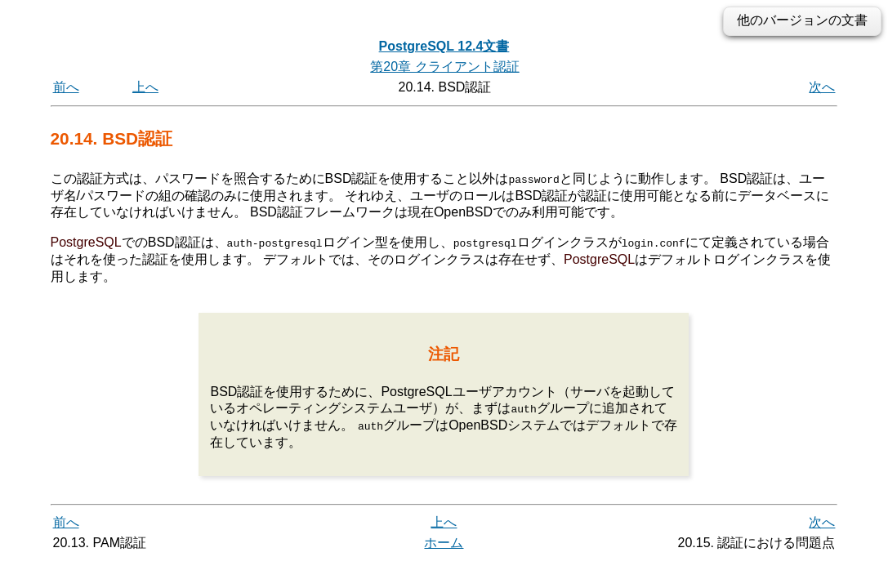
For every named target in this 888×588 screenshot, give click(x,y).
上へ (145, 87)
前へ (66, 87)
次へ (822, 87)
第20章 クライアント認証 (444, 67)
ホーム (444, 542)
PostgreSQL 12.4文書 (444, 46)
